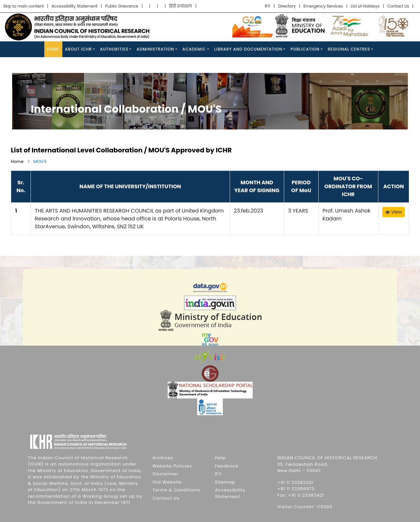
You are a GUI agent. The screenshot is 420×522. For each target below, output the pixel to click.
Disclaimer (166, 474)
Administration (155, 49)
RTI (268, 6)
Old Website (167, 482)
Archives (163, 458)
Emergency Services (323, 6)
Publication (305, 49)
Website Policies (172, 466)
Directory (287, 6)
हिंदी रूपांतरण (180, 6)
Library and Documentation (248, 49)
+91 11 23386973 (296, 489)
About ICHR (78, 49)
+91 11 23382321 (295, 482)
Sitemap (225, 482)
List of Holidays (365, 6)
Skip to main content (24, 6)
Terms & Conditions (176, 490)
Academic (194, 49)
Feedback (227, 466)
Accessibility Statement (74, 6)
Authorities (114, 49)
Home (53, 49)
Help (220, 458)
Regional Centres (349, 49)
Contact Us (398, 6)
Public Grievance (122, 6)
